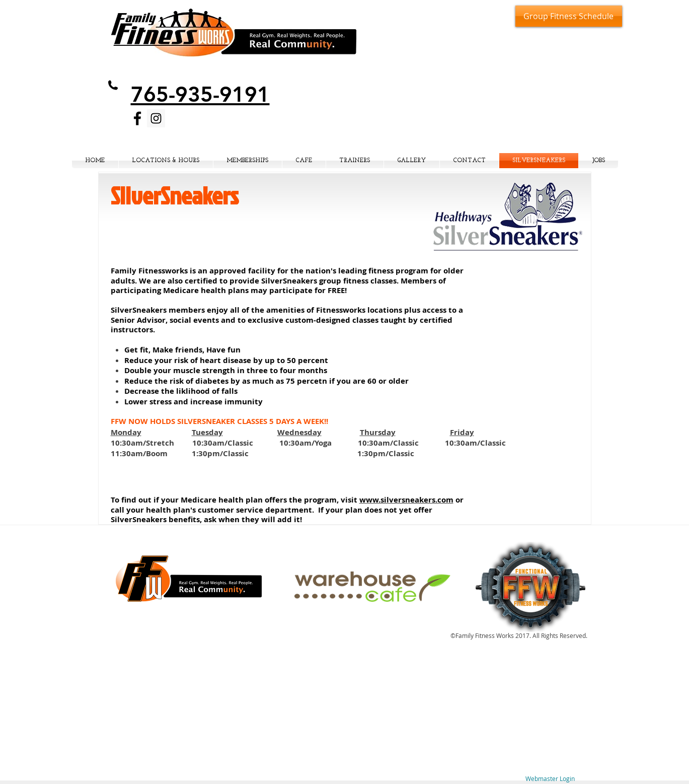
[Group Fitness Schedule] (569, 16)
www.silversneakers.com (406, 500)
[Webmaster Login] (550, 779)
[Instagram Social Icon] (156, 118)
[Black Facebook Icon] (137, 118)
